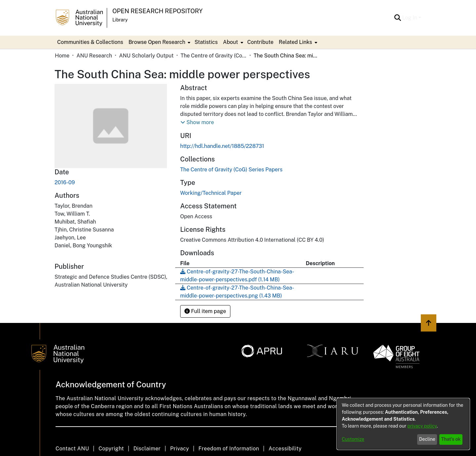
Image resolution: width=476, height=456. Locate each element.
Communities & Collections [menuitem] (90, 42)
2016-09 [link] (65, 182)
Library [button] (120, 20)
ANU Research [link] (94, 56)
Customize (353, 439)
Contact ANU (72, 449)
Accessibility (285, 449)
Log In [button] (410, 18)
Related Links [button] (295, 42)
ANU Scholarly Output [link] (146, 56)
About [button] (231, 42)
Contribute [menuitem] (260, 42)
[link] (231, 170)
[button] (398, 18)
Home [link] (62, 56)
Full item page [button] (205, 311)
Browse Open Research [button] (157, 42)
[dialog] (403, 424)
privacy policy (422, 426)
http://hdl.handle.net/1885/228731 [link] (222, 146)
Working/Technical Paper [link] (211, 193)
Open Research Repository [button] (158, 11)
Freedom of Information (229, 449)
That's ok (451, 439)
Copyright (111, 449)
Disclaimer (147, 449)
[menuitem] (159, 42)
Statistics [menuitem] (206, 42)
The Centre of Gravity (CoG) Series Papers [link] (214, 56)
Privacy (180, 449)
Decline (427, 439)
